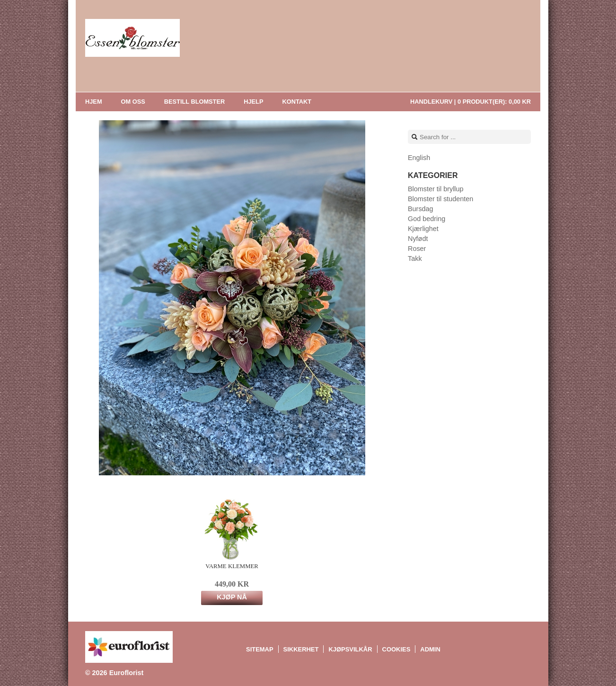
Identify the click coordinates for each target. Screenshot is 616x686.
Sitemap (260, 649)
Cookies (396, 649)
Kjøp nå (232, 597)
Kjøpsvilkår (350, 649)
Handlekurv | (471, 102)
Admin (430, 649)
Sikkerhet (301, 649)
